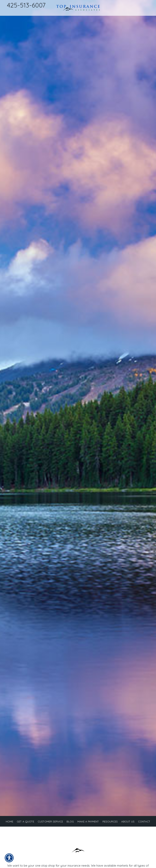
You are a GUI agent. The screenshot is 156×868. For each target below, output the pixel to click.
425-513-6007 (26, 5)
